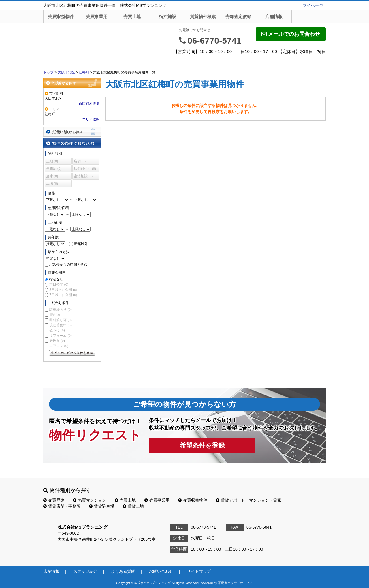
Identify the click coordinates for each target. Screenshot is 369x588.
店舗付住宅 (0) (85, 169)
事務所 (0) (54, 169)
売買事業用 (97, 17)
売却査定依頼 (238, 17)
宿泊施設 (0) (83, 176)
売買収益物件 (61, 17)
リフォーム (60, 336)
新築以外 (81, 244)
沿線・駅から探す (72, 132)
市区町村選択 (89, 104)
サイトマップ (199, 571)
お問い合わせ (161, 571)
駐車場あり (60, 310)
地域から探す (72, 83)
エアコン (59, 346)
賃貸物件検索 (203, 17)
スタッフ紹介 (85, 571)
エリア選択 (91, 119)
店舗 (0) (80, 161)
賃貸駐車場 (102, 506)
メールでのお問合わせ (291, 34)
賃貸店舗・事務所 (62, 506)
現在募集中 (60, 325)
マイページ (313, 5)
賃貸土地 (133, 506)
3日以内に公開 (63, 290)
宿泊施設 (167, 17)
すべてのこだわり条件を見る (72, 353)
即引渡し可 (60, 320)
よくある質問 (123, 571)
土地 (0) (52, 161)
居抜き (57, 341)
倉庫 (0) (52, 176)
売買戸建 (54, 500)
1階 (54, 315)
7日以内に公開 (63, 295)
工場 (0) (52, 184)
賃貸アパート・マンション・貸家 (249, 500)
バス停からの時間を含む (68, 265)
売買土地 (132, 17)
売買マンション (90, 500)
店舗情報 (274, 17)
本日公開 (59, 284)
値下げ (57, 330)
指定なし (56, 279)
